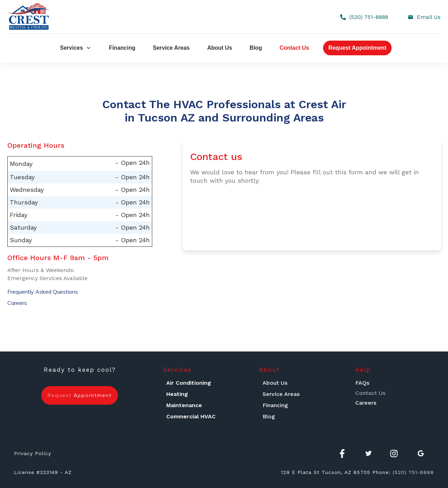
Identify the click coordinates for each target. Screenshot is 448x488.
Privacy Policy (33, 453)
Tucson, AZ (337, 472)
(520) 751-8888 (369, 17)
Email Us (429, 17)
